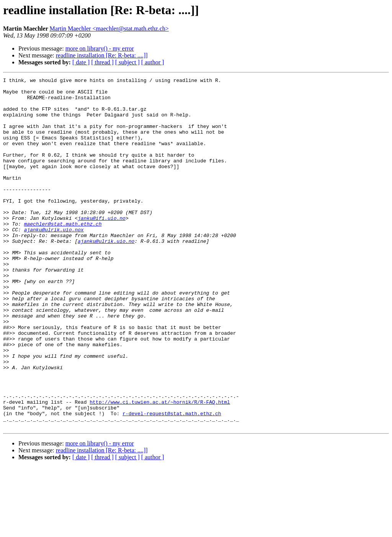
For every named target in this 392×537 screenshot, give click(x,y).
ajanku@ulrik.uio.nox (54, 260)
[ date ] (81, 62)
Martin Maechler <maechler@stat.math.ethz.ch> (109, 29)
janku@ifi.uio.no (102, 247)
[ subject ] (127, 62)
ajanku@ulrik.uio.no (106, 274)
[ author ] (153, 62)
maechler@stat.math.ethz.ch (63, 254)
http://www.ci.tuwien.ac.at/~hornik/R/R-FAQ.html (160, 467)
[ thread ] (102, 62)
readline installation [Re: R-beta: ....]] (102, 55)
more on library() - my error (100, 48)
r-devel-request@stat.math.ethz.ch (172, 481)
